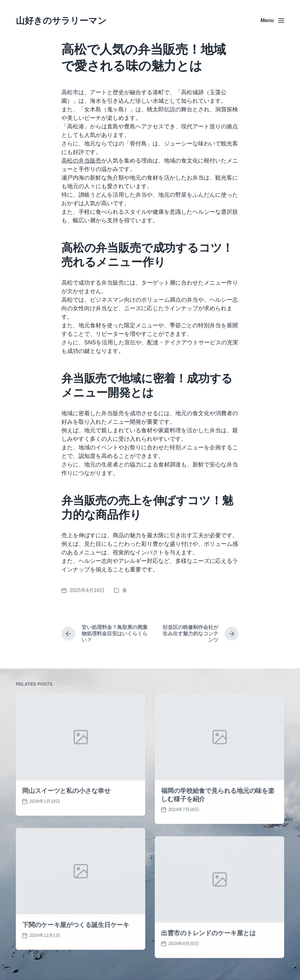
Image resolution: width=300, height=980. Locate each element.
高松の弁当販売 (81, 161)
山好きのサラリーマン (61, 21)
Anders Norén (160, 967)
